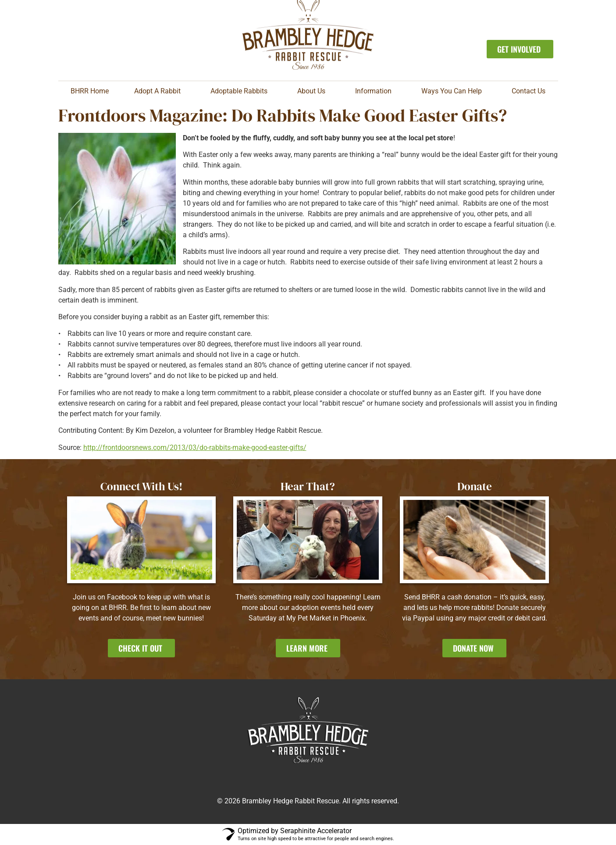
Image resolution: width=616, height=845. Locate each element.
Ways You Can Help (454, 91)
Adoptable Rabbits (241, 91)
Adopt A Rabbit (160, 91)
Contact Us (529, 91)
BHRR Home (90, 91)
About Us (313, 91)
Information (376, 91)
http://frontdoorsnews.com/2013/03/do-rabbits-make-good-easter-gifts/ (195, 447)
